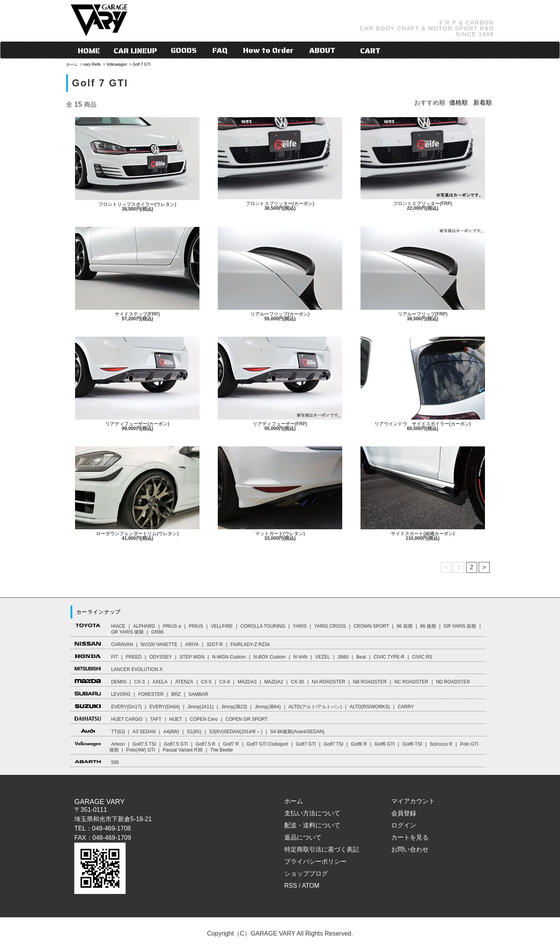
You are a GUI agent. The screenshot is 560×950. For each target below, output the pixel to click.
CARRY (406, 707)
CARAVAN (122, 644)
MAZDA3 (247, 682)
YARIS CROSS (330, 626)
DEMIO (119, 682)
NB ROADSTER (370, 682)
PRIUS (196, 626)
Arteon (118, 744)
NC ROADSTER (411, 682)
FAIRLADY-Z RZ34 (250, 644)
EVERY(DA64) (164, 707)
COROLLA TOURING (263, 626)
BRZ (176, 694)
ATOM (311, 886)
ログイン (404, 825)
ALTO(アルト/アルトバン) (315, 707)
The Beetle (222, 750)
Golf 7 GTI (142, 64)
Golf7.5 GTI (176, 744)
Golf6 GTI (385, 744)
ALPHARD (144, 626)
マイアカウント (413, 801)
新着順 (483, 103)
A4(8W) (171, 732)
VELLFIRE (222, 626)
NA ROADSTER (329, 682)
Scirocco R (441, 744)
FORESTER (151, 694)
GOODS (184, 50)
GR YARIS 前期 (460, 626)
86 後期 (428, 626)
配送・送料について (312, 825)
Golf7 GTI (306, 744)
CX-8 (225, 682)
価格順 (458, 103)
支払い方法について (312, 813)
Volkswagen (116, 64)
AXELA (160, 682)
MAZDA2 (274, 682)
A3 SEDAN (144, 732)
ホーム (72, 64)
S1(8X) (194, 732)
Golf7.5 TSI (144, 744)
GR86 (157, 632)
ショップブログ (306, 874)
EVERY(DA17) (126, 707)
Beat (361, 657)
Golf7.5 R (206, 744)
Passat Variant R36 (183, 750)
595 (115, 762)
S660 (343, 657)
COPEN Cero (204, 719)
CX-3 (139, 682)
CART (365, 51)
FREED (134, 657)
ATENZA (184, 682)
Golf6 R (359, 744)
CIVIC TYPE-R (389, 657)
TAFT (156, 719)
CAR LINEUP (135, 51)
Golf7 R (231, 744)
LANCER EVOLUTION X (137, 669)
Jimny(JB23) (234, 707)
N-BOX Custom (270, 657)
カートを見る (410, 837)
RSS (291, 886)
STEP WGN (192, 657)
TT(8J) (118, 732)
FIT (115, 657)
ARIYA (192, 644)
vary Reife (92, 64)
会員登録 (404, 813)
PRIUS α (172, 626)
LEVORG (121, 694)
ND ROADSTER (453, 682)
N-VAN (300, 657)
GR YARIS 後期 (128, 632)
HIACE (118, 626)
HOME (89, 51)
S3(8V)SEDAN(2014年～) (236, 732)
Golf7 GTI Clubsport (267, 744)
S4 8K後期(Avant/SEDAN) (297, 732)
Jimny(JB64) (268, 707)
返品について (303, 837)
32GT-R (215, 644)
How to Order (268, 50)
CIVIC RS (422, 657)
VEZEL (323, 657)
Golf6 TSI (412, 744)
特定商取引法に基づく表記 (322, 849)
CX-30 (297, 682)
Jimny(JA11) (200, 707)
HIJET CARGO (127, 719)
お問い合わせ (410, 849)
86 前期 (405, 626)
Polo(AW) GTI (140, 750)
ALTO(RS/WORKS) (370, 707)
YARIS (300, 626)
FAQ (220, 50)
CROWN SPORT (371, 626)
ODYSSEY (161, 657)
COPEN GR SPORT (247, 719)
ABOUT (322, 50)
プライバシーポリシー (315, 861)
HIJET (176, 719)
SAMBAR (198, 694)
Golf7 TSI (333, 744)
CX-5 (206, 682)
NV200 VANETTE (159, 644)
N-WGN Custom (229, 657)
